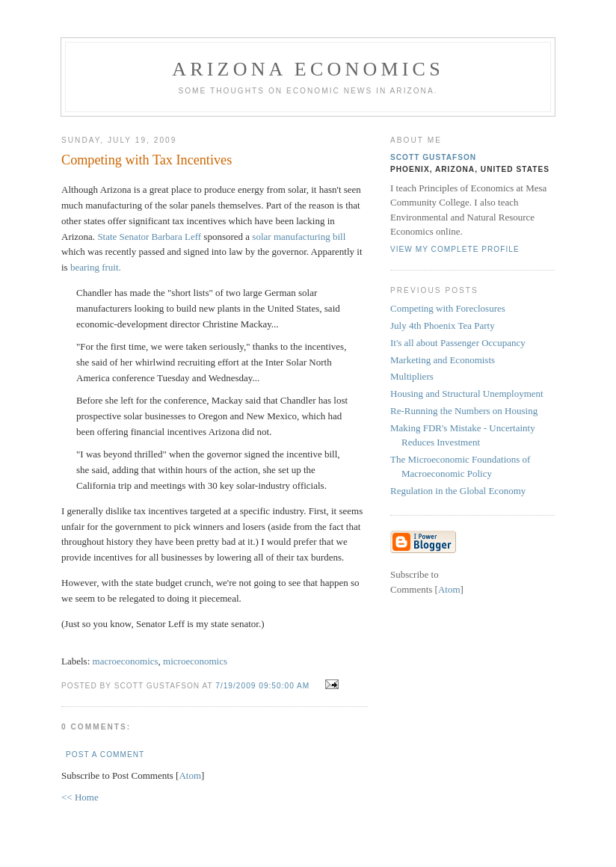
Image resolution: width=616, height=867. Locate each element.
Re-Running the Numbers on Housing (464, 411)
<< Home (80, 797)
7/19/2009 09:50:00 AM (264, 686)
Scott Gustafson (433, 157)
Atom (190, 775)
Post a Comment (105, 755)
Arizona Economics (308, 69)
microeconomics (195, 661)
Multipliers (412, 376)
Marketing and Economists (443, 360)
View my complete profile (455, 249)
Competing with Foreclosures (448, 308)
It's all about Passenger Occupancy (458, 343)
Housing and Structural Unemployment (467, 394)
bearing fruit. (96, 267)
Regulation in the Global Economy (458, 491)
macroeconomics (126, 661)
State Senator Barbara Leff (149, 237)
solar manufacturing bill (299, 237)
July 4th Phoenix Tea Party (443, 325)
